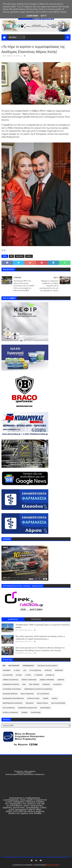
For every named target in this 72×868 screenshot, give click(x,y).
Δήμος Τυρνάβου (47, 680)
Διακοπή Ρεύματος (11, 684)
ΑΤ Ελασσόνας (35, 670)
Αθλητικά (20, 256)
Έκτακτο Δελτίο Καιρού (48, 666)
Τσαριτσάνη (35, 712)
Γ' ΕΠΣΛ (28, 675)
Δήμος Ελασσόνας (11, 680)
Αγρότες (48, 670)
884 (11, 256)
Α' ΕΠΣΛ (17, 670)
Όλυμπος (7, 670)
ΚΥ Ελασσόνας (43, 694)
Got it (44, 16)
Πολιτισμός (45, 708)
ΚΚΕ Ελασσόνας (27, 694)
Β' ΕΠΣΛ (19, 675)
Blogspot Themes (53, 865)
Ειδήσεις (46, 684)
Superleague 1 (29, 666)
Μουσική (30, 703)
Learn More (32, 16)
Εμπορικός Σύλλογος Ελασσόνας (38, 689)
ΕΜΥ (24, 684)
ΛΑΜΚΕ (46, 698)
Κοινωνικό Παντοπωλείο (13, 698)
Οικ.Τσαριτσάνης (58, 703)
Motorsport (14, 666)
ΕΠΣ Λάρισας (34, 684)
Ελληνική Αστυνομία (12, 689)
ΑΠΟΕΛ (29, 256)
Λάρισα (55, 698)
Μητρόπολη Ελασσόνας (13, 703)
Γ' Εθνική (38, 675)
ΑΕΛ (25, 670)
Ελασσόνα (57, 684)
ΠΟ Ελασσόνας (9, 708)
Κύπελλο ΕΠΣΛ (33, 698)
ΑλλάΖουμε (8, 675)
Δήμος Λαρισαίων (29, 680)
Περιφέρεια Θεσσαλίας (28, 708)
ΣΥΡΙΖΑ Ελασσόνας (10, 712)
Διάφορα (61, 680)
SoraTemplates (27, 865)
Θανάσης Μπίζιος (10, 694)
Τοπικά (24, 712)
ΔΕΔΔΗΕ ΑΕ (50, 675)
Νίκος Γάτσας (42, 703)
